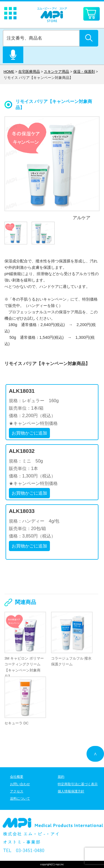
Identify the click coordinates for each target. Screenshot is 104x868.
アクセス (17, 791)
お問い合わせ (20, 784)
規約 (61, 777)
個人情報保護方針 (71, 791)
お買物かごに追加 (29, 433)
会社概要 (17, 777)
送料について (20, 799)
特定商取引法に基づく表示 (78, 784)
